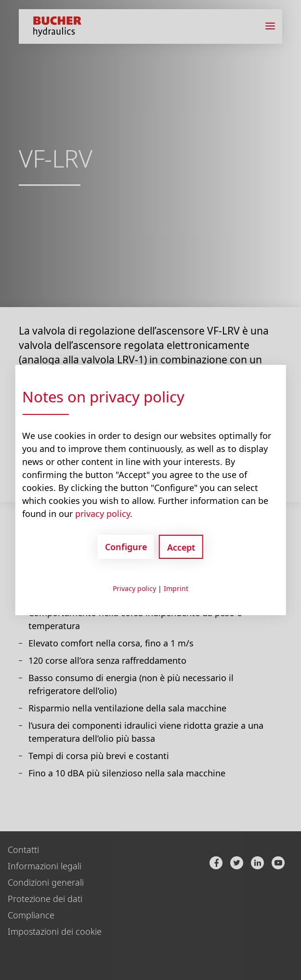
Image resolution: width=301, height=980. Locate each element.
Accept (181, 547)
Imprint (176, 588)
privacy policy (103, 514)
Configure (126, 547)
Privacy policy (134, 588)
